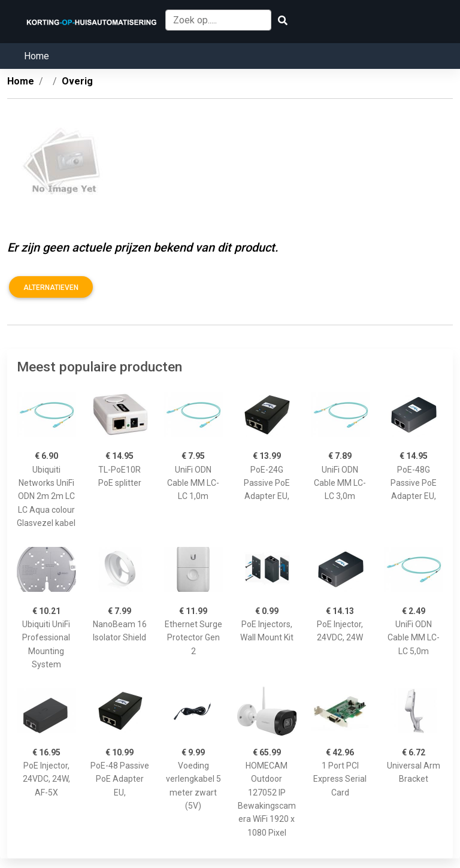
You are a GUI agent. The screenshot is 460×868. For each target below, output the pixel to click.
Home (37, 56)
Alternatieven (51, 288)
